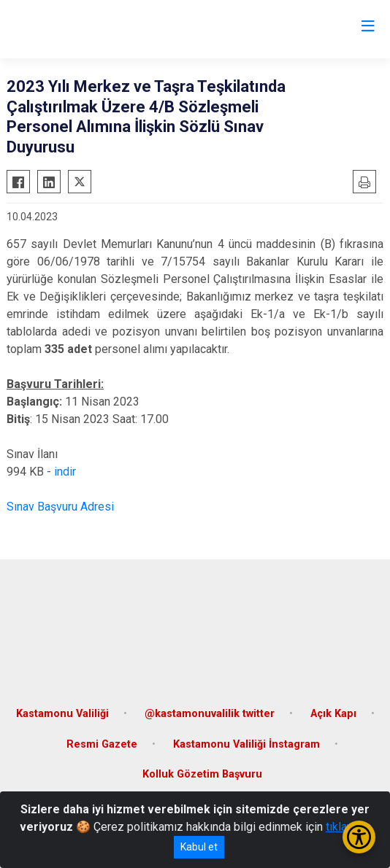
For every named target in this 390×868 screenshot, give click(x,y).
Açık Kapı (333, 714)
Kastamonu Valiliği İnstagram (246, 744)
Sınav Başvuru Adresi (60, 507)
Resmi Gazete (102, 744)
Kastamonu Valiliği (62, 714)
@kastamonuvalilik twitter (210, 714)
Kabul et (199, 847)
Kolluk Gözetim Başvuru (202, 774)
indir (65, 472)
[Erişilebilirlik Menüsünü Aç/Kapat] (359, 837)
